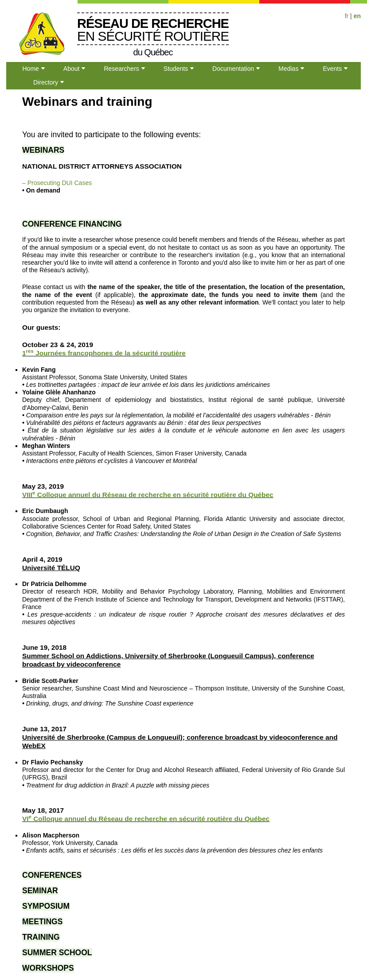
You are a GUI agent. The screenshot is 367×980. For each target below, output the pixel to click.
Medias (288, 69)
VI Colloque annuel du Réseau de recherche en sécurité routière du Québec (146, 819)
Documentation (233, 69)
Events (332, 69)
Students (176, 69)
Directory (46, 82)
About (72, 69)
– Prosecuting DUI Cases (57, 183)
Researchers (121, 69)
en (357, 16)
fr (347, 16)
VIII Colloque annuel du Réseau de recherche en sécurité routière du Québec (148, 495)
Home (31, 69)
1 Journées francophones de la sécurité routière (104, 353)
